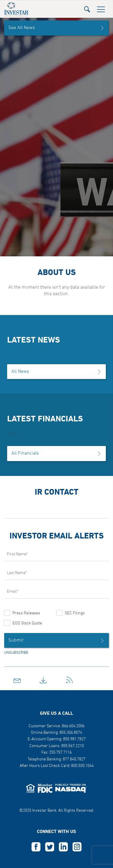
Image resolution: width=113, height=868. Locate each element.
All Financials (56, 453)
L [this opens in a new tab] (63, 847)
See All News (56, 28)
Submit (56, 640)
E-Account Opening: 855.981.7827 (57, 739)
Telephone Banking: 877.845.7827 (56, 759)
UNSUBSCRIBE (16, 653)
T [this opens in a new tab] (50, 847)
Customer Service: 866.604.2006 (56, 726)
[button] (87, 8)
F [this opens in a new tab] (36, 847)
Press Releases (26, 613)
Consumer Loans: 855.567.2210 (57, 746)
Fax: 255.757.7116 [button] (56, 753)
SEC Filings (75, 613)
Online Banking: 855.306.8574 (56, 733)
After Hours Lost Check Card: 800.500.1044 (57, 766)
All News (56, 372)
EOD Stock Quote (27, 623)
